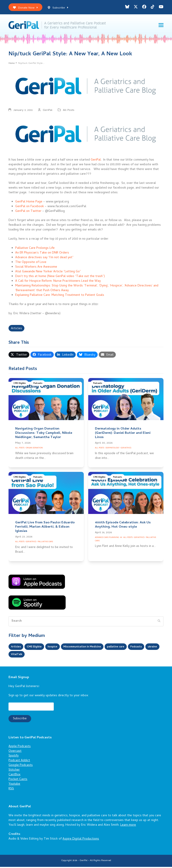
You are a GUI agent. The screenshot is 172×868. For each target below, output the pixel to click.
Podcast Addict (19, 762)
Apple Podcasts (20, 748)
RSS (11, 790)
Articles (16, 330)
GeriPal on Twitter (28, 212)
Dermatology (112, 449)
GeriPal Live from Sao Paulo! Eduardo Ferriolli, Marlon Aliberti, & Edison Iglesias (45, 528)
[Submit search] (159, 623)
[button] (161, 26)
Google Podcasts (21, 767)
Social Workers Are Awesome (36, 268)
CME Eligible (20, 385)
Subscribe (58, 8)
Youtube (14, 785)
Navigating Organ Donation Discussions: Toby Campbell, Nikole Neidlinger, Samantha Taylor (44, 434)
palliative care (134, 648)
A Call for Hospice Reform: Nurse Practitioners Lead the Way (58, 282)
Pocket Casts (18, 781)
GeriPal (48, 111)
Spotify (14, 757)
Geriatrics (126, 449)
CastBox (14, 776)
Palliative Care (45, 543)
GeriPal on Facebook (30, 208)
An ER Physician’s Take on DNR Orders (42, 254)
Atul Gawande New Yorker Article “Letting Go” (48, 273)
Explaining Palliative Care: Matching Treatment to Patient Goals (60, 296)
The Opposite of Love (31, 263)
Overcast (15, 753)
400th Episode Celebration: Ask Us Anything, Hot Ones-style (123, 526)
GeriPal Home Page (29, 203)
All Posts (69, 111)
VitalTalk (55, 656)
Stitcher (14, 771)
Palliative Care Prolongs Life (35, 249)
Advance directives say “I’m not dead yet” (44, 259)
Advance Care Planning (107, 539)
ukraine (37, 656)
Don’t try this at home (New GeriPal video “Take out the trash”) (60, 278)
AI (121, 539)
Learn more (128, 826)
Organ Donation (34, 449)
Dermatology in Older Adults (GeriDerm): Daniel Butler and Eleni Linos (123, 434)
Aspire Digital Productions (81, 840)
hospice (59, 648)
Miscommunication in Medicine (94, 648)
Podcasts (38, 385)
